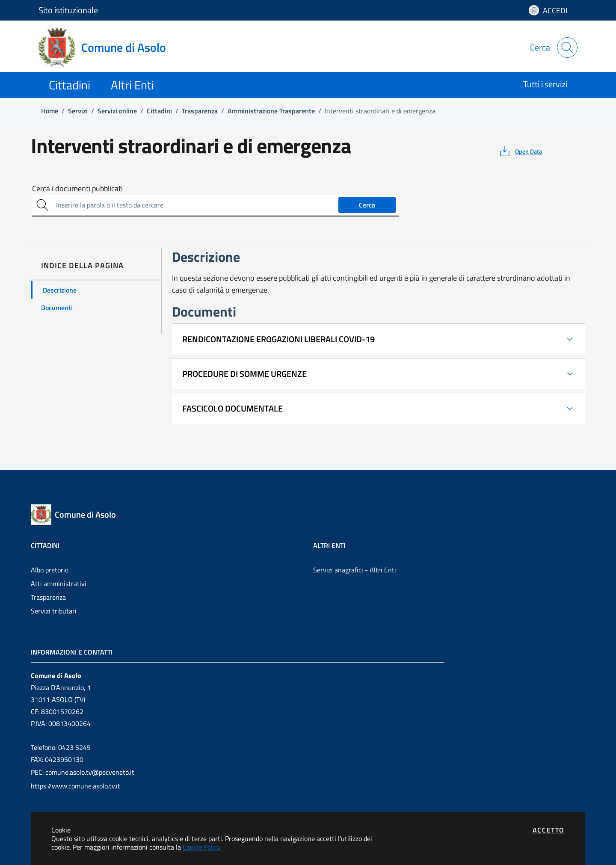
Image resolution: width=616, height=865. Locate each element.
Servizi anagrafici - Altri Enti (355, 570)
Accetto (549, 830)
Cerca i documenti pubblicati (77, 189)
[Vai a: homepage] (107, 47)
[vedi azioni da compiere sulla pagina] (520, 151)
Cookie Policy (202, 847)
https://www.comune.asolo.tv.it (76, 786)
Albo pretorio (50, 570)
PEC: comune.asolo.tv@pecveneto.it (83, 772)
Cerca (367, 205)
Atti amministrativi (59, 584)
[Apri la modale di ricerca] (567, 47)
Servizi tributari (54, 611)
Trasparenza (48, 597)
